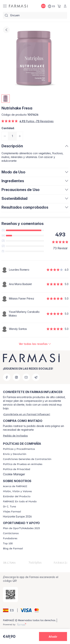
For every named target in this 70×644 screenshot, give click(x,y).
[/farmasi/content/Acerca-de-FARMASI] (15, 486)
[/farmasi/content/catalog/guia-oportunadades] (21, 528)
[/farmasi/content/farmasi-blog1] (13, 549)
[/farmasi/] (18, 6)
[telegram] (36, 377)
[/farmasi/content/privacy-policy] (17, 469)
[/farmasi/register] (27, 414)
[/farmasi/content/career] (12, 512)
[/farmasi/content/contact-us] (11, 533)
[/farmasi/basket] (59, 6)
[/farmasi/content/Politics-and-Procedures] (19, 449)
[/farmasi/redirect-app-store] (10, 595)
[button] (10, 610)
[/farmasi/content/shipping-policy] (15, 454)
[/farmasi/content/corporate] (20, 502)
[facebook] (7, 377)
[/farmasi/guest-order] (15, 436)
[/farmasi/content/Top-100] (8, 544)
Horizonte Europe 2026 (17, 517)
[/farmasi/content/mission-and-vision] (17, 491)
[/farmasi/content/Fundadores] (10, 538)
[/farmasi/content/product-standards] (17, 496)
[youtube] (26, 377)
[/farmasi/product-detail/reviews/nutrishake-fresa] (35, 344)
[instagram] (16, 377)
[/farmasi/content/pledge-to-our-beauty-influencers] (9, 507)
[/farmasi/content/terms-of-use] (27, 459)
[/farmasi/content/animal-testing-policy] (23, 464)
